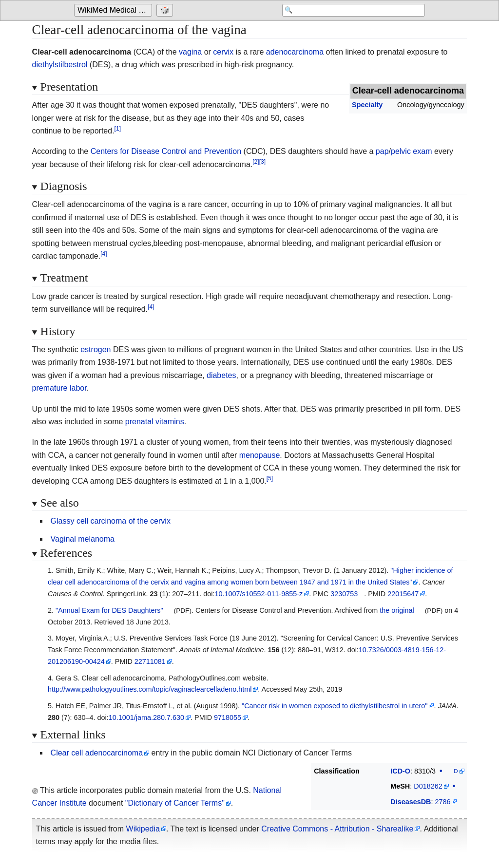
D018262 (428, 786)
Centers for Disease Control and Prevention (166, 151)
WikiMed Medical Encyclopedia (115, 10)
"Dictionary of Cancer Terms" (175, 803)
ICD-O (400, 771)
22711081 (150, 661)
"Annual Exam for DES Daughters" (109, 610)
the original (397, 610)
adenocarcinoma (295, 52)
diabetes (221, 375)
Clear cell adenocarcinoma (97, 753)
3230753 (344, 594)
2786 (442, 802)
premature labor (59, 388)
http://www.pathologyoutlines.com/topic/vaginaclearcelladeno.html (150, 689)
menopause (260, 455)
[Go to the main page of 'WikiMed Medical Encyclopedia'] (114, 11)
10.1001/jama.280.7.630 (146, 717)
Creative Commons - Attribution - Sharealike (337, 829)
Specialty (367, 105)
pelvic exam (411, 151)
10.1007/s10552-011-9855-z (259, 594)
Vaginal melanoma (83, 539)
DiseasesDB (411, 802)
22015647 (403, 594)
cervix (223, 52)
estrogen (96, 349)
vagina (190, 52)
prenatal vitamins (155, 422)
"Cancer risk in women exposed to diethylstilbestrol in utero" (335, 706)
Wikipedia (143, 829)
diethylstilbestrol (60, 65)
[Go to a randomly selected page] (166, 11)
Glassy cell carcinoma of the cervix (111, 521)
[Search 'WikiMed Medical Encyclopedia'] (347, 11)
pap (382, 151)
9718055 (228, 717)
